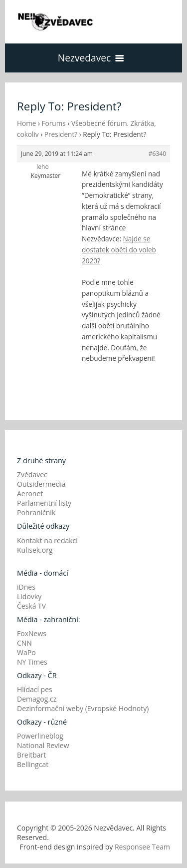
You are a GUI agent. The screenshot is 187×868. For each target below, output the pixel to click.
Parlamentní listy (44, 503)
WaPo (26, 652)
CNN (24, 643)
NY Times (32, 662)
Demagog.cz (37, 699)
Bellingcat (33, 764)
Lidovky (29, 596)
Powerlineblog (40, 736)
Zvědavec (32, 474)
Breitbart (31, 755)
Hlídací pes (35, 689)
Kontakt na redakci (47, 540)
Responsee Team (142, 847)
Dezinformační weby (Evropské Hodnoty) (83, 708)
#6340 (157, 154)
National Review (43, 745)
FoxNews (32, 633)
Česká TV (31, 606)
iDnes (26, 587)
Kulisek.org (35, 550)
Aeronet (30, 493)
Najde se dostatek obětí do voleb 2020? (119, 250)
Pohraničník (36, 512)
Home (26, 123)
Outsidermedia (41, 484)
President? (61, 134)
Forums (54, 123)
